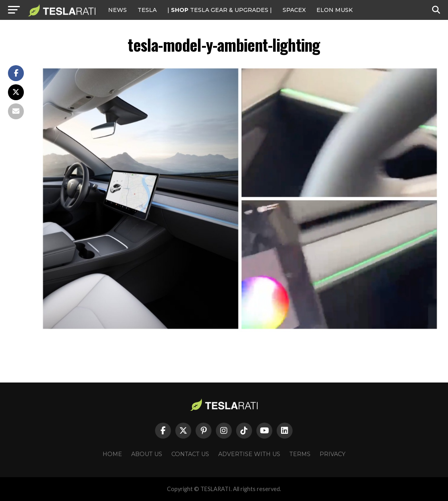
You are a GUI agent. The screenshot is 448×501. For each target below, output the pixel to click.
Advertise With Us (249, 454)
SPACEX (294, 10)
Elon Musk (335, 10)
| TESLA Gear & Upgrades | (220, 10)
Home (112, 454)
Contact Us (190, 454)
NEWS (117, 10)
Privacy (333, 454)
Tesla (147, 10)
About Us (147, 454)
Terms (300, 454)
